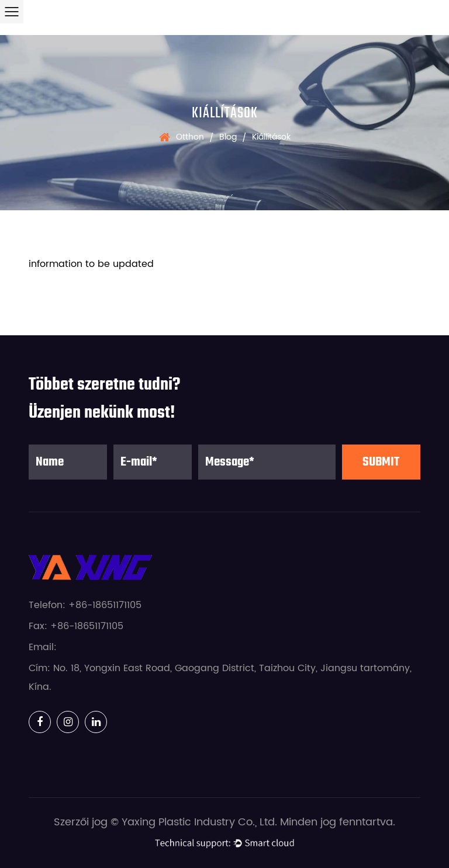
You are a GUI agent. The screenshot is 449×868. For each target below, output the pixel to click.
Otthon (190, 137)
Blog (228, 137)
